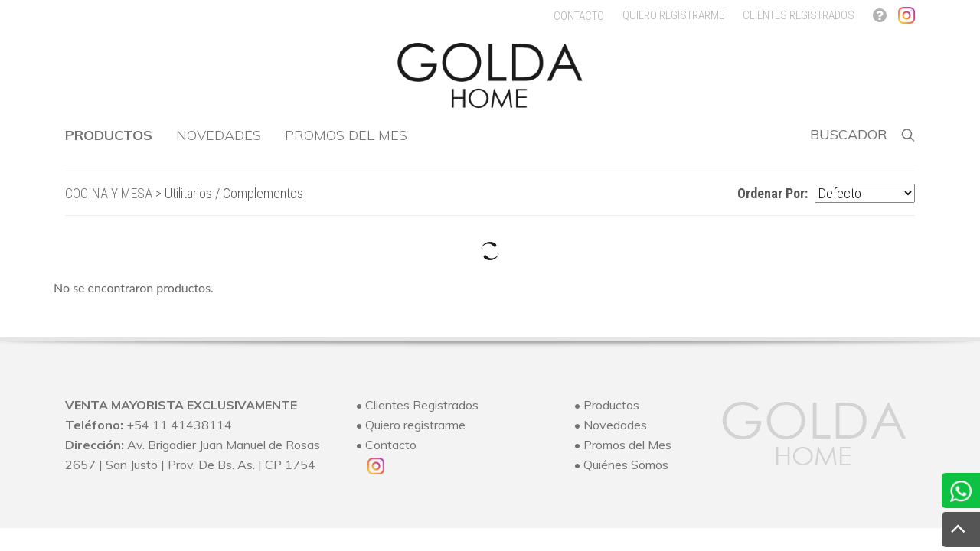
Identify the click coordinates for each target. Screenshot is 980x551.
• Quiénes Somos (621, 465)
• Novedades (611, 425)
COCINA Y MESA (109, 193)
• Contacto (386, 445)
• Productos (607, 405)
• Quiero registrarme (411, 425)
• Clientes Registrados (417, 405)
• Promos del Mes (623, 445)
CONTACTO (579, 16)
